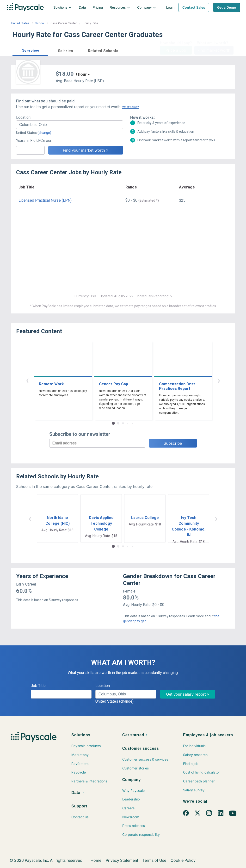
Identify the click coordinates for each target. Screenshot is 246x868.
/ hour (81, 74)
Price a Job (176, 50)
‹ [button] (27, 380)
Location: (24, 117)
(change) (44, 133)
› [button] (219, 380)
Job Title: (39, 686)
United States (20, 23)
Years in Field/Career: (34, 141)
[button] (30, 50)
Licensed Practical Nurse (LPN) (45, 200)
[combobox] (70, 125)
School (40, 23)
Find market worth (214, 50)
